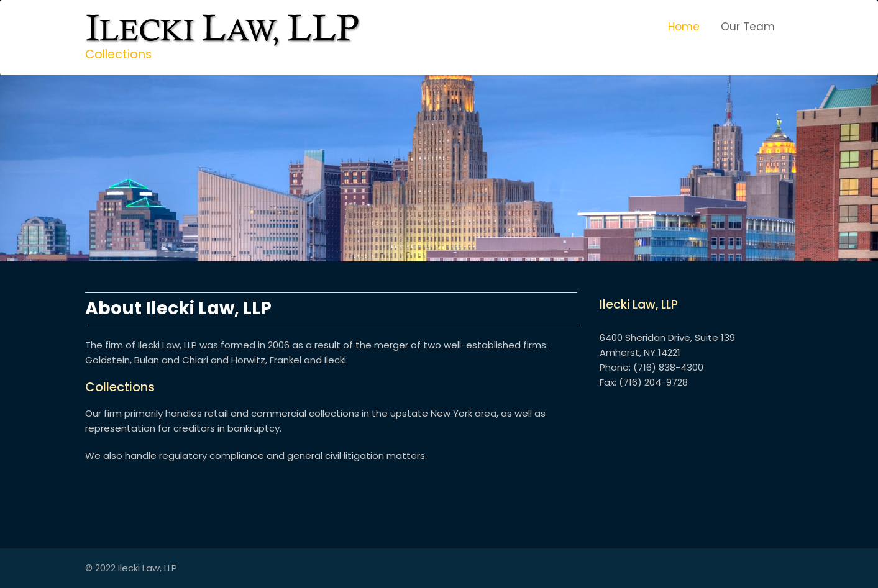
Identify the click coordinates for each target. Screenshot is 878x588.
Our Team (748, 27)
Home (684, 27)
